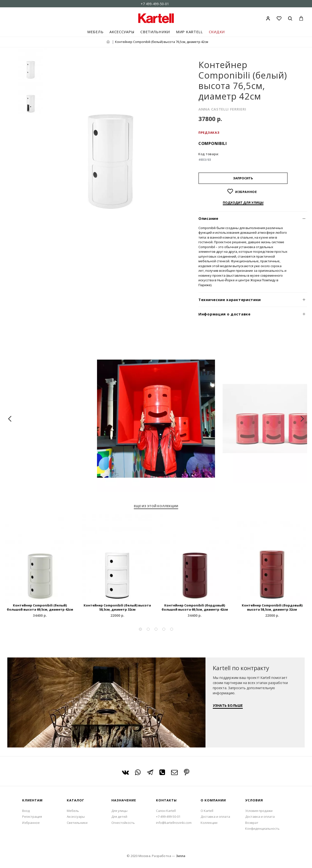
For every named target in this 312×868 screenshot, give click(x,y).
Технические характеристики (230, 300)
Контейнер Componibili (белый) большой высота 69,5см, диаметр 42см (40, 607)
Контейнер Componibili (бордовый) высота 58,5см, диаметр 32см (272, 607)
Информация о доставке (224, 314)
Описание (208, 218)
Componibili (213, 143)
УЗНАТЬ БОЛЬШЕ (228, 705)
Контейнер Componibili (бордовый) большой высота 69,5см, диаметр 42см (195, 607)
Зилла (181, 856)
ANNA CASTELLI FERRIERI (222, 109)
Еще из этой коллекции (156, 506)
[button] (140, 629)
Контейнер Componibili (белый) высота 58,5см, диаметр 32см (117, 607)
